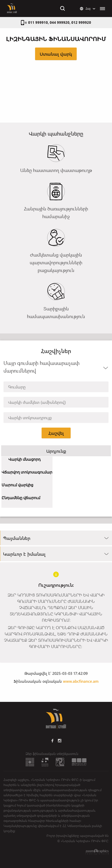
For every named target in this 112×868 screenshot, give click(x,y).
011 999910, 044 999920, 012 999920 (60, 22)
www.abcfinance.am (81, 681)
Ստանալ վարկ (56, 54)
